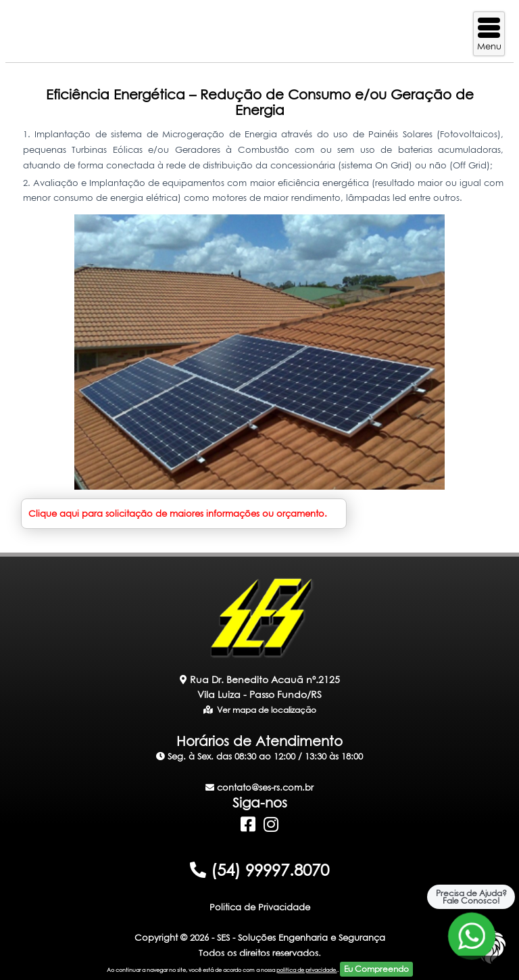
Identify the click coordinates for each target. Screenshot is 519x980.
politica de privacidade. (307, 970)
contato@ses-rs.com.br (259, 787)
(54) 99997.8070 (259, 870)
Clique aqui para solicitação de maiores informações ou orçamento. (178, 513)
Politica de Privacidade (260, 907)
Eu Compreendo (376, 969)
